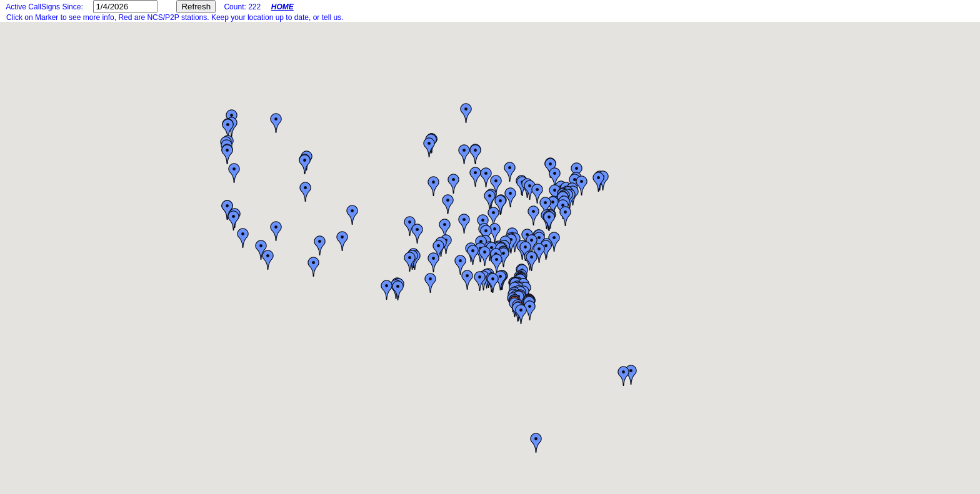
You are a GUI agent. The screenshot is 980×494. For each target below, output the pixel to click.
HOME (282, 7)
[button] (434, 262)
